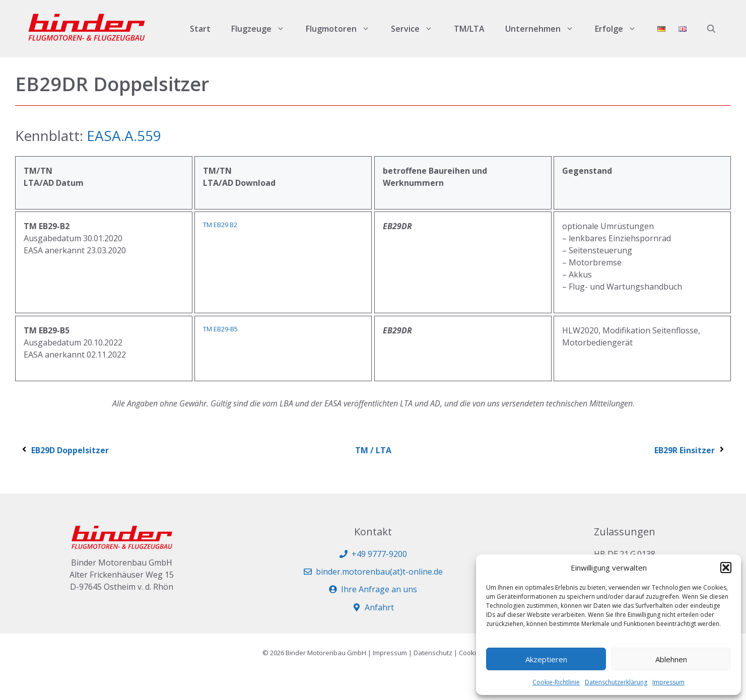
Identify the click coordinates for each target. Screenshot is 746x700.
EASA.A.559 (124, 135)
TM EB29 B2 (220, 225)
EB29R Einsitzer (690, 450)
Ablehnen (671, 659)
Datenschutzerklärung (616, 682)
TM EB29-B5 (220, 329)
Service (417, 29)
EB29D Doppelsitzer (64, 450)
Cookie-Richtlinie (556, 682)
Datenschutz (433, 653)
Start (200, 29)
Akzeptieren (546, 659)
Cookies (471, 653)
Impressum (668, 682)
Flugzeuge (263, 29)
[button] (726, 568)
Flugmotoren (343, 29)
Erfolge (621, 29)
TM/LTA (469, 29)
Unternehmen (545, 29)
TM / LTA (373, 450)
